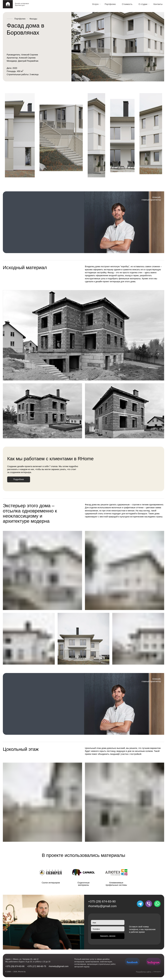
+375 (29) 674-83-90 (102, 902)
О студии (143, 4)
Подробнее (21, 480)
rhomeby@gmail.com (102, 907)
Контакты (158, 4)
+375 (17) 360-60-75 (37, 966)
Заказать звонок (108, 938)
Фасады (33, 19)
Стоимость (127, 4)
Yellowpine (156, 972)
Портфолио (110, 4)
